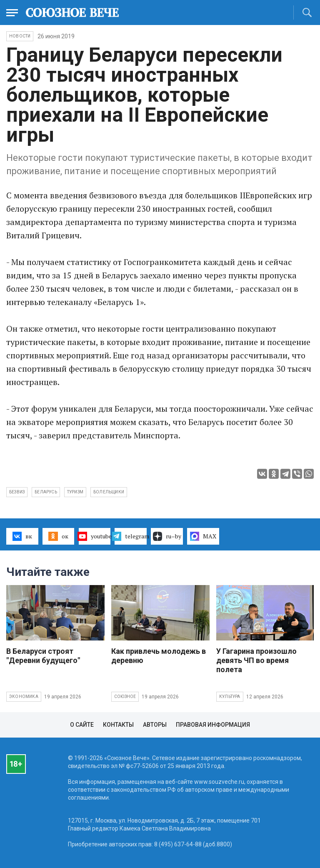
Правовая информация (213, 725)
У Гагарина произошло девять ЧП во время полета (256, 660)
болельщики (109, 492)
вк (22, 536)
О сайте (82, 725)
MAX (203, 536)
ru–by (167, 536)
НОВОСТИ (20, 36)
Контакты (118, 725)
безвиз (17, 492)
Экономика (24, 697)
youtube (95, 536)
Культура (230, 697)
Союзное (125, 697)
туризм (75, 492)
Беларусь (46, 492)
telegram (131, 536)
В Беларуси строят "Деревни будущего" (43, 656)
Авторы (155, 725)
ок (58, 536)
